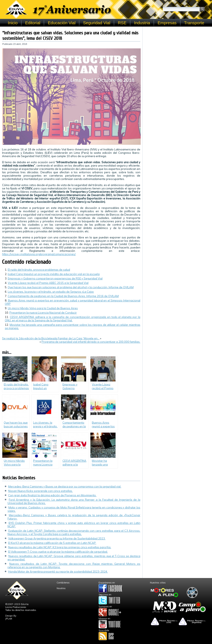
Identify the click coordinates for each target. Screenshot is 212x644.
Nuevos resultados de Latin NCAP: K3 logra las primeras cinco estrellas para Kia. (60, 547)
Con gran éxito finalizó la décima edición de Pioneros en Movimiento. (52, 495)
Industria (142, 23)
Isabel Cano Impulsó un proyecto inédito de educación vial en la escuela (54, 274)
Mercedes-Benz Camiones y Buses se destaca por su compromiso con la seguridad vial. (65, 486)
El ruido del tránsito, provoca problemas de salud (39, 270)
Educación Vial (62, 23)
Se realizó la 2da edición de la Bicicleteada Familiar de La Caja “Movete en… (51, 338)
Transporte (194, 23)
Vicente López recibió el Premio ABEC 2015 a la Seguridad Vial (48, 283)
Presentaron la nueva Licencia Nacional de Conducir (43, 313)
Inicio (13, 23)
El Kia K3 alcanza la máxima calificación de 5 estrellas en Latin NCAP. (52, 543)
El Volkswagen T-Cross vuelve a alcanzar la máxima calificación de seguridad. (58, 552)
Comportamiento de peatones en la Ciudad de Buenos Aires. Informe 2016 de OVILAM (63, 296)
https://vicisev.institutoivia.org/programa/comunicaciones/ (39, 254)
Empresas (167, 23)
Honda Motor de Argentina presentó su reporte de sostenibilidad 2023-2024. (58, 572)
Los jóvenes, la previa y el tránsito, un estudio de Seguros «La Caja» (51, 292)
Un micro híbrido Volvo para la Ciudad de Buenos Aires (43, 308)
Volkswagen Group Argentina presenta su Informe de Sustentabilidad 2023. (57, 538)
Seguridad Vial (97, 23)
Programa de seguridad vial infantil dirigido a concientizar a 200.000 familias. (91, 342)
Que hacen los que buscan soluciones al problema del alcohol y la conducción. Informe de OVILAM (71, 287)
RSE (122, 23)
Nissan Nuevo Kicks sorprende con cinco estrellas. (40, 491)
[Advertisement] (177, 55)
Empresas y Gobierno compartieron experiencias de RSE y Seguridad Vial (55, 278)
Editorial (33, 23)
